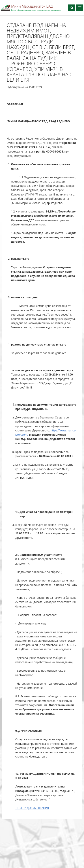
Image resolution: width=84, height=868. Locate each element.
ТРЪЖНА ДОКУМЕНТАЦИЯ (32, 808)
